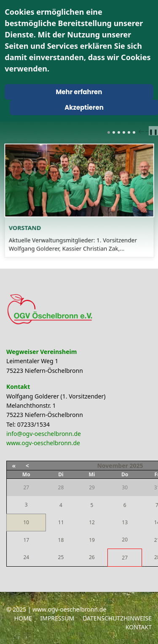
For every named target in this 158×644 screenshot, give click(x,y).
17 (26, 540)
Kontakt (139, 627)
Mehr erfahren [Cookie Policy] (79, 92)
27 (125, 558)
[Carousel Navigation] (144, 131)
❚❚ (153, 132)
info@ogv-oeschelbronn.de (44, 434)
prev (142, 132)
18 (61, 540)
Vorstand (32, 224)
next (149, 132)
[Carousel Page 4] (124, 132)
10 (26, 522)
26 (92, 557)
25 (61, 557)
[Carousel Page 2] (114, 132)
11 (61, 522)
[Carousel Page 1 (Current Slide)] (109, 132)
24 (26, 557)
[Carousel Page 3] (119, 132)
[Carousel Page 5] (129, 132)
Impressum (57, 618)
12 (92, 522)
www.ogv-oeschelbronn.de (43, 443)
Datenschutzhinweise (117, 618)
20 (125, 540)
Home (23, 618)
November (112, 466)
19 (92, 540)
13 (125, 522)
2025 (136, 466)
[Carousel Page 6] (134, 132)
